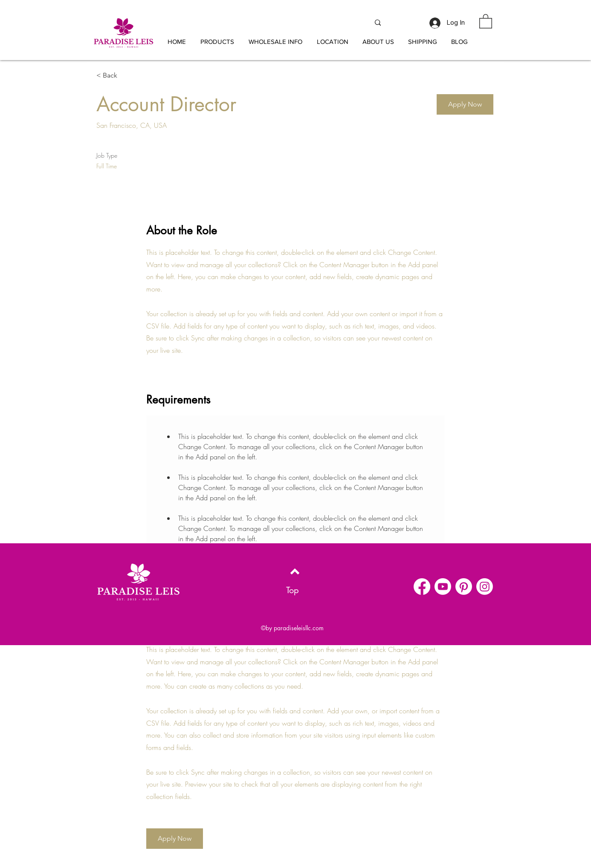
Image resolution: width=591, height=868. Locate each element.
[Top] (292, 590)
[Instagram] (485, 587)
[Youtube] (443, 587)
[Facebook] (422, 587)
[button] (275, 42)
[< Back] (127, 76)
